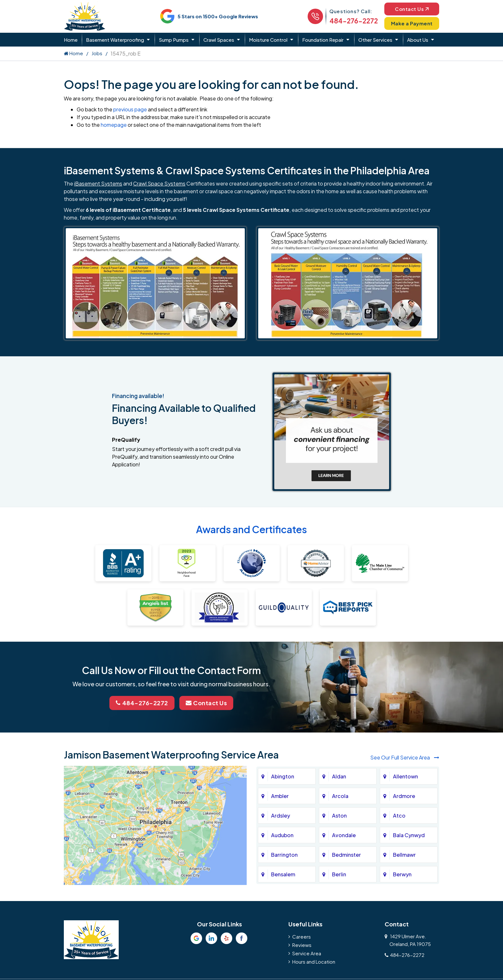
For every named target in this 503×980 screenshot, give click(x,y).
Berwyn (402, 874)
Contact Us (412, 9)
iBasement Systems (98, 183)
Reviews (302, 945)
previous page (130, 109)
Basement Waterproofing (115, 40)
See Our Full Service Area (405, 757)
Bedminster (346, 855)
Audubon (282, 835)
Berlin (339, 874)
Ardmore (404, 796)
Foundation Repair (323, 40)
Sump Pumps (174, 40)
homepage (114, 125)
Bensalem (283, 874)
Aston (339, 815)
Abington (283, 776)
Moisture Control (268, 40)
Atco (399, 815)
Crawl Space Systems (159, 183)
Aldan (339, 776)
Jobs (97, 53)
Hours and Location (314, 962)
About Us (418, 40)
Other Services (375, 40)
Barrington (284, 855)
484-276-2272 (354, 21)
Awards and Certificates (251, 529)
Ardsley (281, 815)
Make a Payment (412, 23)
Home (71, 40)
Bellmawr (404, 855)
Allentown (405, 776)
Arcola (340, 796)
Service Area (307, 953)
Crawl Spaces (219, 40)
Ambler (280, 796)
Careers (302, 937)
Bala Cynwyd (409, 835)
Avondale (344, 835)
